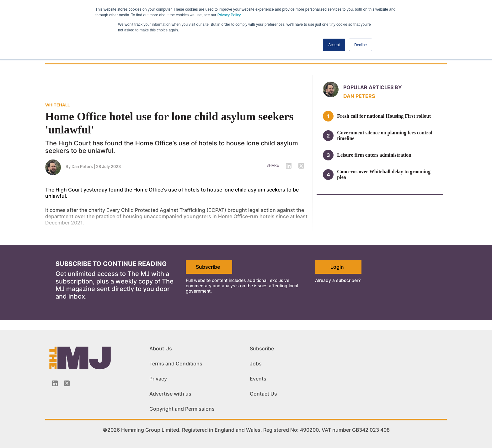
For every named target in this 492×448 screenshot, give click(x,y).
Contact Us (263, 394)
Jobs (256, 364)
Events (258, 379)
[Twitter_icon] (67, 383)
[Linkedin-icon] (55, 383)
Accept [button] (334, 45)
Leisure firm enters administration (374, 155)
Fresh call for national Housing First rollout (384, 116)
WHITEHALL (57, 105)
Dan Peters (359, 96)
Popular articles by (373, 87)
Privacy (158, 379)
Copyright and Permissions (182, 409)
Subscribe (208, 267)
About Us (161, 348)
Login (337, 267)
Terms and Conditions (176, 364)
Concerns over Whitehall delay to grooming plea (384, 174)
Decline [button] (361, 45)
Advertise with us (170, 394)
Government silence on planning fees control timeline (385, 135)
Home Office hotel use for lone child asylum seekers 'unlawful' (169, 123)
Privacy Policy (229, 15)
